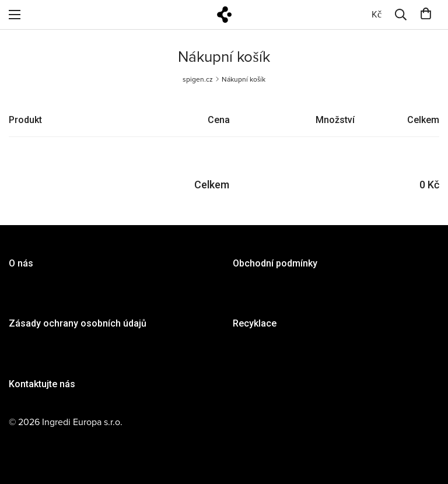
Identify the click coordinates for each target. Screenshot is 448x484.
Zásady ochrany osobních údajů (78, 323)
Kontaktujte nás (42, 384)
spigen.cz (198, 79)
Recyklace (255, 323)
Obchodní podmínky (275, 263)
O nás (21, 263)
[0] (377, 15)
